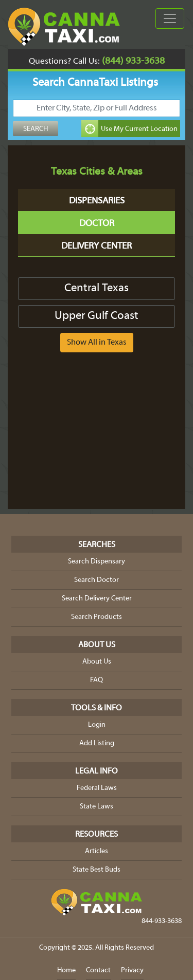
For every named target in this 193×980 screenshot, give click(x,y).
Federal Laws (97, 788)
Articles (97, 851)
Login (97, 725)
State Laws (97, 807)
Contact (98, 970)
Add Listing (97, 743)
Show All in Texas (97, 343)
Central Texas (97, 288)
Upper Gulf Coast (97, 316)
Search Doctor (97, 580)
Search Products (97, 617)
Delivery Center (97, 246)
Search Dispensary (97, 562)
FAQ (97, 680)
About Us (97, 662)
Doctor (97, 224)
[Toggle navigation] (170, 18)
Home (66, 970)
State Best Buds (97, 870)
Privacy (132, 970)
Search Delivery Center (97, 599)
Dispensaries (97, 201)
